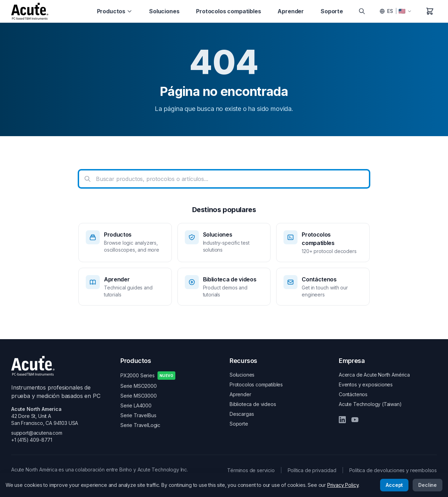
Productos (115, 11)
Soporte (332, 11)
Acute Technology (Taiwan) (370, 404)
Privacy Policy (343, 485)
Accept (394, 485)
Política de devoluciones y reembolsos (393, 470)
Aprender (291, 11)
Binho (126, 470)
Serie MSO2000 (139, 386)
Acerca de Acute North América (374, 375)
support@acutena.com (37, 433)
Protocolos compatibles (228, 11)
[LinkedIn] (342, 420)
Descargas (242, 414)
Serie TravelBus (138, 415)
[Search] (362, 11)
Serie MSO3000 (139, 396)
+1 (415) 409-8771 (32, 440)
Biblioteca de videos (253, 404)
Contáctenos (353, 394)
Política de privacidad (312, 470)
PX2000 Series (148, 376)
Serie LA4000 (136, 405)
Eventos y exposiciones (366, 384)
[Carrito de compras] (430, 11)
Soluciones (164, 11)
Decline (428, 485)
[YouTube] (355, 420)
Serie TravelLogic (140, 425)
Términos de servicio (251, 470)
